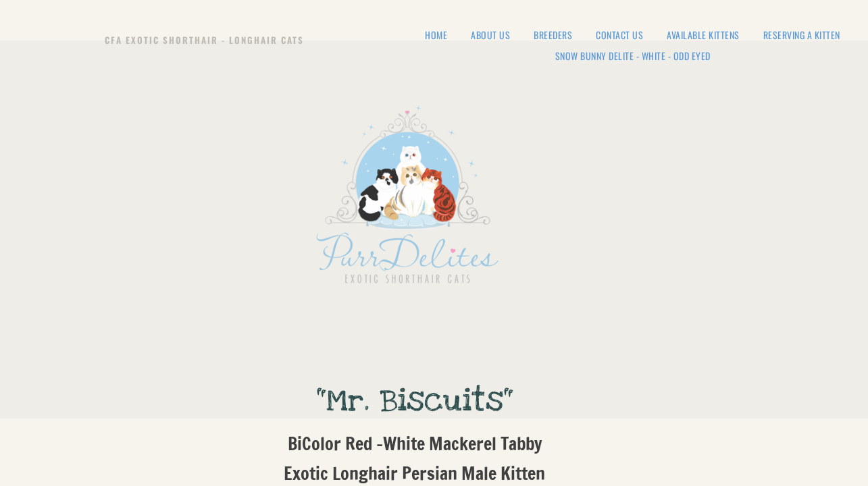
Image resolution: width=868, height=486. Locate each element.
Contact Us (619, 35)
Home (436, 35)
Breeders (553, 35)
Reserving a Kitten (802, 35)
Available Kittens (703, 35)
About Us (490, 35)
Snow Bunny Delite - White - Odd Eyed (633, 56)
